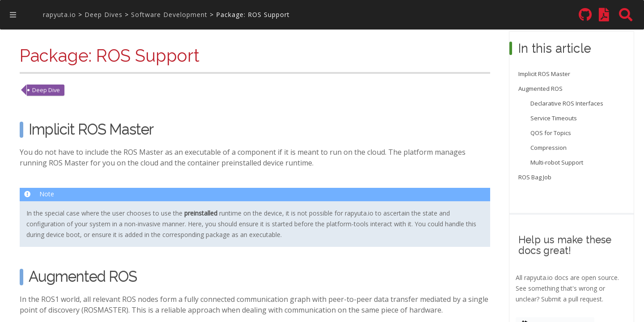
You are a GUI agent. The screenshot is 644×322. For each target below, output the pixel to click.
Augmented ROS (540, 89)
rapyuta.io (59, 15)
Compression (549, 148)
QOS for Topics (551, 133)
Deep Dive (46, 90)
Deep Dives (104, 15)
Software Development (169, 15)
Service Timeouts (554, 118)
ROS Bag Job (535, 177)
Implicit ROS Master (544, 74)
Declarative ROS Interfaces (567, 103)
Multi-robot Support (557, 162)
